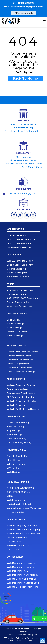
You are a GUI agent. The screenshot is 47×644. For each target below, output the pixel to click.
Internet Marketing (17, 235)
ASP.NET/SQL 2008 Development (24, 298)
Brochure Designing (17, 273)
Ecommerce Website (18, 389)
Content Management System (22, 352)
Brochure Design (16, 324)
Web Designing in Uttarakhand (23, 583)
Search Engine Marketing (20, 243)
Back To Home (25, 78)
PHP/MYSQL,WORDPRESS (20, 488)
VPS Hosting (13, 468)
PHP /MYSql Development (20, 290)
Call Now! (39, 619)
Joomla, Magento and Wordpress (24, 508)
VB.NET (11, 496)
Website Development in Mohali (23, 587)
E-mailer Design (15, 336)
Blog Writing (13, 431)
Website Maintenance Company (23, 533)
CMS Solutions (14, 541)
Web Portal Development (20, 360)
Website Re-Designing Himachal (23, 409)
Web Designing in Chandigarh (22, 575)
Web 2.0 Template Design (20, 261)
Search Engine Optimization (21, 239)
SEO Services (9, 638)
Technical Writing (16, 427)
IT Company (13, 549)
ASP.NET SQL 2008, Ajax (19, 492)
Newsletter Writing (17, 439)
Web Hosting (14, 472)
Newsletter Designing (18, 277)
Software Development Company (23, 641)
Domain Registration (18, 456)
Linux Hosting (14, 460)
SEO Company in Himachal (21, 397)
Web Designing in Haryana (21, 567)
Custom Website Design (19, 356)
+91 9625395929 (25, 3)
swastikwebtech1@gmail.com (25, 7)
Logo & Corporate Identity (20, 265)
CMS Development (16, 294)
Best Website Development (21, 393)
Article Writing (14, 435)
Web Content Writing (18, 423)
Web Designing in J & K (19, 571)
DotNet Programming (18, 302)
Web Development (35, 638)
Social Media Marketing (19, 247)
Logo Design (13, 320)
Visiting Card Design (17, 332)
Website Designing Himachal (22, 401)
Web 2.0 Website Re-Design (21, 372)
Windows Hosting (16, 464)
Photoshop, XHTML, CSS (19, 504)
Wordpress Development (20, 306)
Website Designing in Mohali (21, 579)
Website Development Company (24, 530)
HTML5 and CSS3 (15, 512)
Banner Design (15, 328)
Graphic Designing (16, 269)
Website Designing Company (22, 385)
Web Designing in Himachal (21, 563)
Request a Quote (23, 13)
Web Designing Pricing (19, 545)
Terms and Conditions (17, 635)
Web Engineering (16, 500)
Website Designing (17, 405)
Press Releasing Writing (19, 443)
